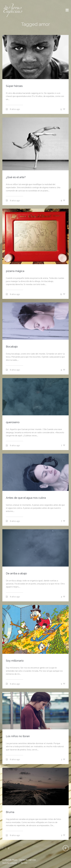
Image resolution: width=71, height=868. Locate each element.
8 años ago (15, 109)
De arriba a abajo (16, 573)
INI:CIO (24, 863)
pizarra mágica (15, 271)
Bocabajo (12, 346)
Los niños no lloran (18, 736)
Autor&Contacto (10, 863)
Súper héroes (14, 86)
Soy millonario (15, 661)
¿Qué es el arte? (16, 177)
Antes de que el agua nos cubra (26, 498)
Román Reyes (11, 860)
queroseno (13, 422)
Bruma (10, 812)
